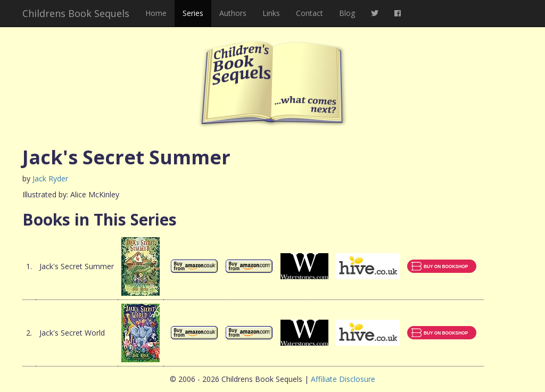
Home (156, 13)
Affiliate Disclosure (343, 379)
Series (193, 13)
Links (271, 13)
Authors (233, 13)
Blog (347, 13)
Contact (309, 13)
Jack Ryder (50, 178)
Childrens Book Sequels (76, 13)
